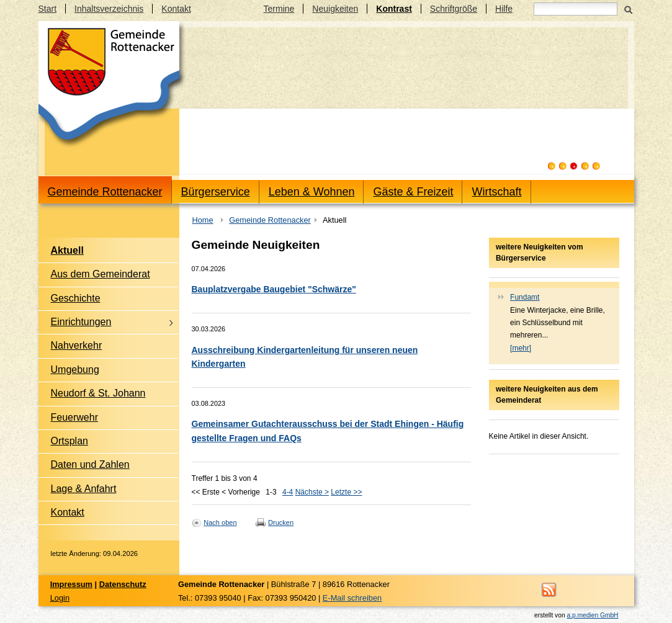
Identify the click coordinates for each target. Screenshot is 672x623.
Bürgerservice (216, 192)
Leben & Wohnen (312, 192)
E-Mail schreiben (352, 598)
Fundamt (525, 297)
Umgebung (75, 370)
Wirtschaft (496, 192)
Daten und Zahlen (90, 464)
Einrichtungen (81, 322)
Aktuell (67, 250)
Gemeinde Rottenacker (105, 192)
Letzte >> (346, 492)
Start (48, 9)
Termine (279, 9)
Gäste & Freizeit (413, 192)
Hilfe (504, 9)
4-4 (288, 492)
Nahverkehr (77, 345)
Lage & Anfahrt (84, 489)
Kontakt (176, 9)
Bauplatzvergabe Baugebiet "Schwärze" (274, 289)
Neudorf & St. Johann (98, 393)
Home (203, 220)
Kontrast (394, 9)
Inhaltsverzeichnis (109, 9)
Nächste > (312, 492)
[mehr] (521, 348)
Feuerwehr (74, 417)
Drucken (281, 522)
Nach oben (220, 522)
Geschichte (76, 298)
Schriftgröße (454, 9)
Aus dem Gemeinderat (101, 274)
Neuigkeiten (335, 9)
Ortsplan (69, 441)
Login (60, 598)
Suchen (629, 9)
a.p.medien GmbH (592, 615)
